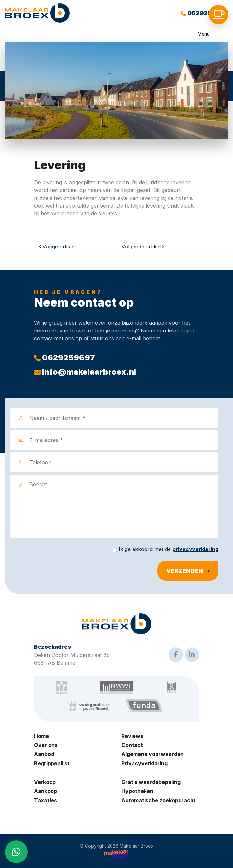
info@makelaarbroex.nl (85, 372)
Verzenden (185, 571)
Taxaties (46, 800)
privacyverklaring (195, 549)
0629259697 (204, 13)
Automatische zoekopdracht (159, 800)
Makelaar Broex (137, 846)
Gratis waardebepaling (151, 782)
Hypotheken (137, 791)
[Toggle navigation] (216, 34)
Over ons (46, 745)
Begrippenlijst (52, 763)
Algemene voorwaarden (153, 754)
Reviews (132, 736)
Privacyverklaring (145, 763)
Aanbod (44, 754)
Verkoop (45, 782)
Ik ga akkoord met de (169, 549)
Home (41, 736)
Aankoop (46, 791)
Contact (132, 745)
